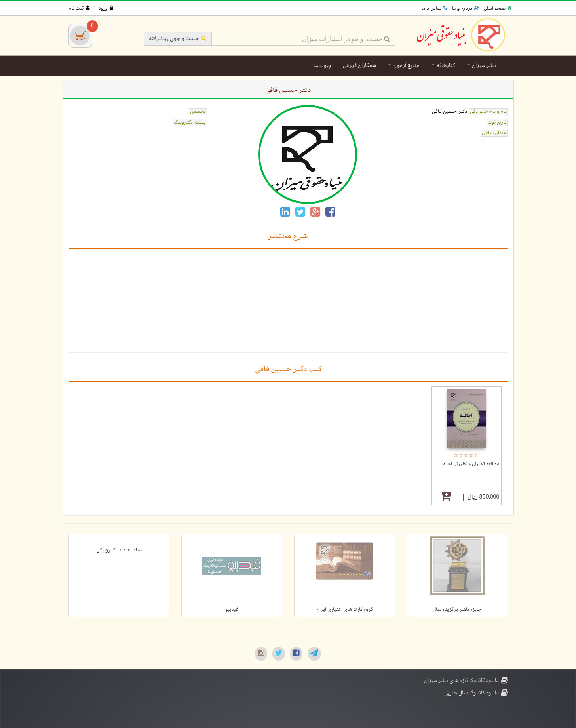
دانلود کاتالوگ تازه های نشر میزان (466, 681)
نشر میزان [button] (481, 66)
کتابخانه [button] (443, 66)
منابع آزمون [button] (404, 66)
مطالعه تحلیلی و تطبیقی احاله (471, 464)
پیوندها (322, 66)
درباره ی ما (465, 8)
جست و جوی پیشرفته (178, 39)
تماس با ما (434, 8)
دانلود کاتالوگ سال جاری (477, 693)
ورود (106, 8)
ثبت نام (79, 8)
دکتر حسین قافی (450, 112)
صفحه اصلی (498, 8)
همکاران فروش (359, 66)
